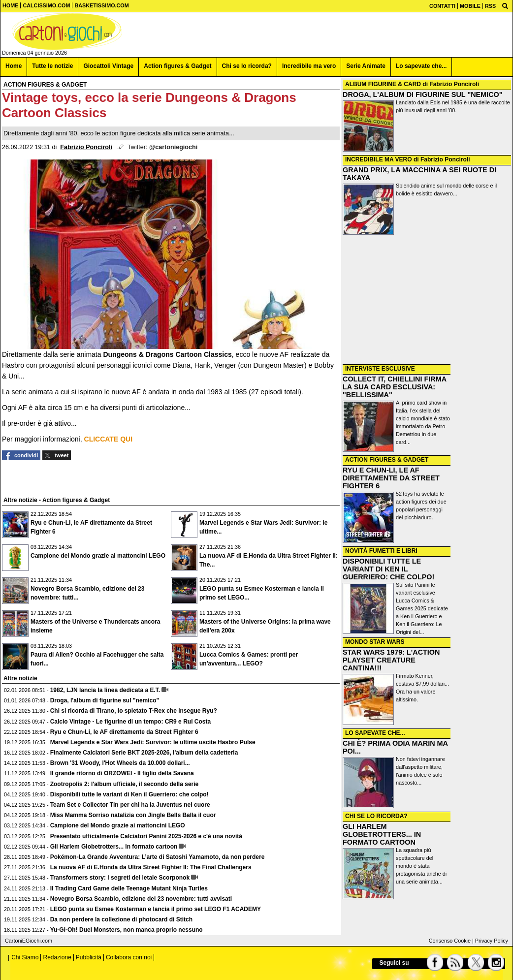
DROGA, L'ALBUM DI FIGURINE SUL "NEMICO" (423, 95)
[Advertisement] (427, 300)
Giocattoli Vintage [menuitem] (108, 66)
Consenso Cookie (450, 941)
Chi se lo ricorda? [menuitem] (247, 66)
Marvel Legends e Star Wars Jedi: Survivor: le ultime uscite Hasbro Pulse (153, 742)
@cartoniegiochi (173, 147)
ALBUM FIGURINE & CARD (383, 84)
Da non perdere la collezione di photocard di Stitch (121, 919)
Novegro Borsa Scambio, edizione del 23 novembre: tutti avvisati (141, 899)
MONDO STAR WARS (375, 642)
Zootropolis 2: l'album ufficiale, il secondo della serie (125, 784)
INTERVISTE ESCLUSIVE (380, 369)
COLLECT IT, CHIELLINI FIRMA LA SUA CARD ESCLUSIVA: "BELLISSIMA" (395, 387)
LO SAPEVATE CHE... (375, 733)
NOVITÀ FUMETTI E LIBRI (381, 551)
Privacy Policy (492, 941)
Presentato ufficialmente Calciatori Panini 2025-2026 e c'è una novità (146, 836)
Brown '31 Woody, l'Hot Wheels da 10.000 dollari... (120, 763)
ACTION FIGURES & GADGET (387, 460)
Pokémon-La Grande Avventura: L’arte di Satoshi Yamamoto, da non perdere (158, 857)
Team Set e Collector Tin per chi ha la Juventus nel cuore (130, 805)
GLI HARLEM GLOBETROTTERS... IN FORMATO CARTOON (382, 834)
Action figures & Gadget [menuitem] (177, 66)
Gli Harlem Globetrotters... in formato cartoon (114, 847)
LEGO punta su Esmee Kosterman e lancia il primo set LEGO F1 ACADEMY (156, 909)
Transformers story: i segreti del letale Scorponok (120, 878)
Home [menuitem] (14, 66)
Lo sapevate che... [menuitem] (421, 66)
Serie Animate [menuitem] (366, 66)
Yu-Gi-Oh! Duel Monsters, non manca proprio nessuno (127, 930)
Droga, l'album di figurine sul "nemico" (105, 700)
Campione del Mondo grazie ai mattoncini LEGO (98, 556)
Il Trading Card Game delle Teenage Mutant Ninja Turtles (129, 888)
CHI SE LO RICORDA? (376, 816)
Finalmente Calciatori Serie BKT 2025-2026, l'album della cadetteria (144, 753)
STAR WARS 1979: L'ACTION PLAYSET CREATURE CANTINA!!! (391, 660)
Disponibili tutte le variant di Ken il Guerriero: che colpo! (129, 794)
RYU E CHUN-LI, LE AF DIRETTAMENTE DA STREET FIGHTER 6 (391, 478)
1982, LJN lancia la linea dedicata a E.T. (105, 690)
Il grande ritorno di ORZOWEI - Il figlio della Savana (122, 773)
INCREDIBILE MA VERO (379, 159)
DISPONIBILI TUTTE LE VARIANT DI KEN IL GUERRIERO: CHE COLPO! (388, 569)
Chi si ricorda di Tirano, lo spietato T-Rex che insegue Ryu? (134, 711)
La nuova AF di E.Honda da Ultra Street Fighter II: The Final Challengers (151, 867)
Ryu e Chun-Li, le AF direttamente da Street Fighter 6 (124, 732)
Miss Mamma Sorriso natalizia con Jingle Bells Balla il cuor (133, 815)
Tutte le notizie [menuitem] (52, 66)
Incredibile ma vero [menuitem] (309, 66)
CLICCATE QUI (109, 439)
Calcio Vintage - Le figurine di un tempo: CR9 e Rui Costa (130, 722)
